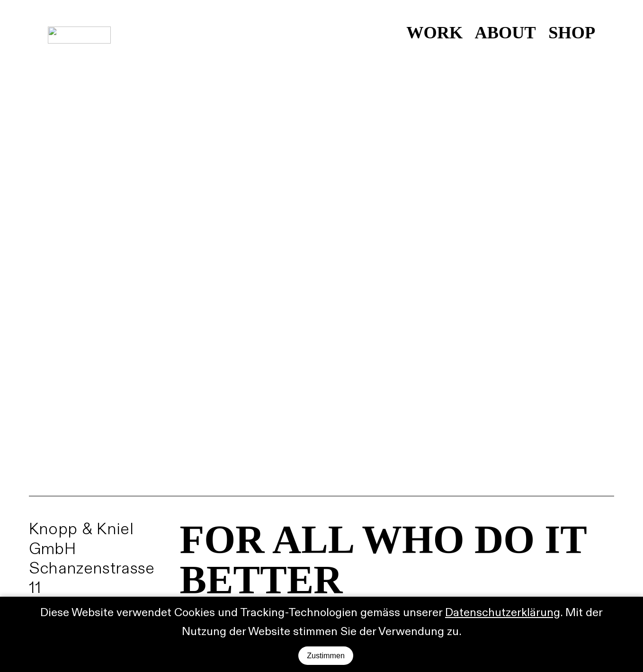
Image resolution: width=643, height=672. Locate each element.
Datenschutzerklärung (503, 613)
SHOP (572, 33)
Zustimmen (326, 655)
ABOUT (505, 33)
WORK (434, 33)
